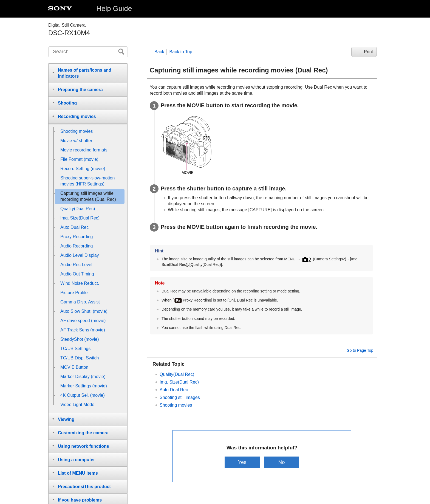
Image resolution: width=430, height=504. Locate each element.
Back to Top (181, 52)
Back (159, 52)
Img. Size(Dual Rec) (179, 382)
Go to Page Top (360, 350)
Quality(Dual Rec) (177, 374)
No (282, 462)
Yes (242, 462)
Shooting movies (176, 405)
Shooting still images (180, 397)
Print (368, 52)
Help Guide (114, 9)
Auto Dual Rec (174, 390)
